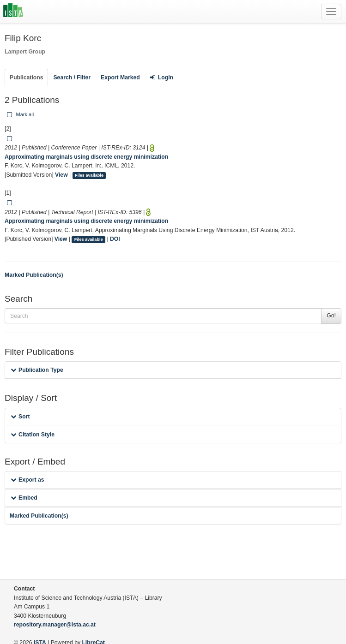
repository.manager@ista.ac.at (55, 625)
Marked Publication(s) (34, 275)
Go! (331, 316)
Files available (89, 175)
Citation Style (33, 435)
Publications (26, 78)
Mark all (19, 114)
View (61, 175)
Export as (27, 480)
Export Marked (120, 78)
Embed (24, 498)
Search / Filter (72, 78)
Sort (20, 417)
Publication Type (37, 370)
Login (162, 78)
